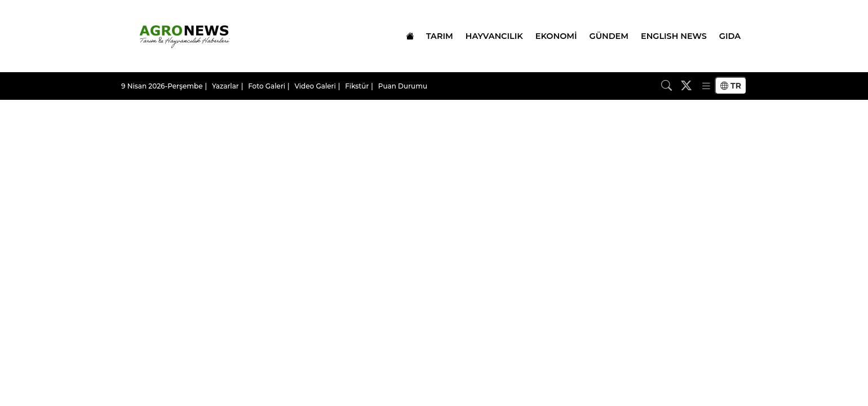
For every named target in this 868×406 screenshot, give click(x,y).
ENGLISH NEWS (674, 36)
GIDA (730, 36)
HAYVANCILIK (494, 36)
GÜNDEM (609, 36)
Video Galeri (315, 86)
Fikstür (357, 86)
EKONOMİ (556, 36)
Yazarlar (225, 86)
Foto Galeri (267, 86)
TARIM (440, 36)
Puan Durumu (403, 86)
